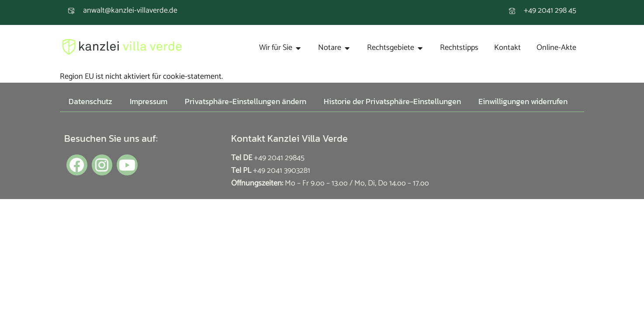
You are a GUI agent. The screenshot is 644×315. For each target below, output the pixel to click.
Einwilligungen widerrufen (523, 101)
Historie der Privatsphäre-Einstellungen (392, 101)
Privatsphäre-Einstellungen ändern (246, 101)
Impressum (149, 101)
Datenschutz (90, 101)
